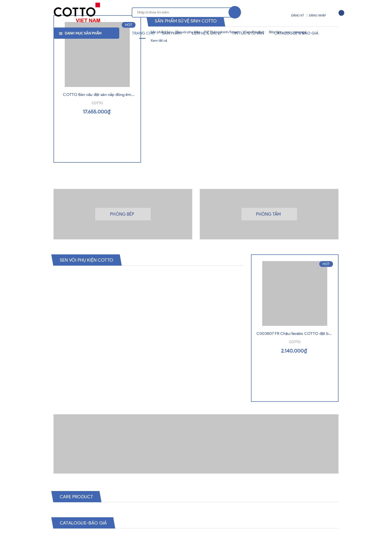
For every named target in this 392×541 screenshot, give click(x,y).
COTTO (97, 115)
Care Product (78, 497)
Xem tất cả (159, 41)
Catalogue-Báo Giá (86, 523)
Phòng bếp (122, 214)
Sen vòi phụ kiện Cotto (89, 260)
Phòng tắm (268, 214)
